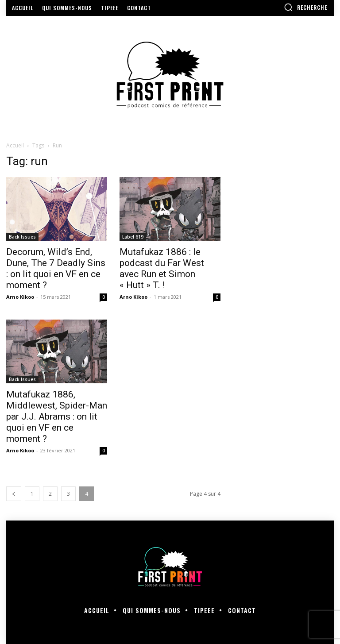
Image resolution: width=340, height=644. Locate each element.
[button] (305, 7)
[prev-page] (14, 494)
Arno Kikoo (20, 297)
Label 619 (133, 237)
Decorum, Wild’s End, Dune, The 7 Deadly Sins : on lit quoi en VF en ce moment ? (56, 268)
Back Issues (22, 237)
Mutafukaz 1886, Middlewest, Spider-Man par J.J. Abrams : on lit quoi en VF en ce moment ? (57, 416)
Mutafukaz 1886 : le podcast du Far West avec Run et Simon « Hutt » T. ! (162, 268)
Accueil (15, 145)
